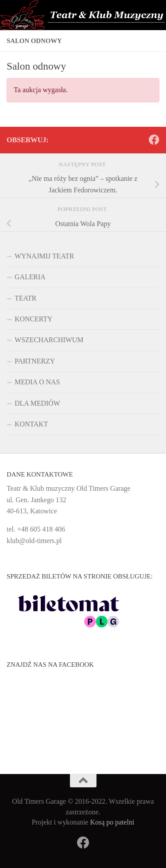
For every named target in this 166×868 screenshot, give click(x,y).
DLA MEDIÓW (37, 403)
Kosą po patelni (112, 822)
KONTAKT (31, 424)
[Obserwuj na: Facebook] (154, 140)
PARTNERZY (35, 361)
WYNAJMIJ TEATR (44, 256)
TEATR (25, 298)
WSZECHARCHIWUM (49, 340)
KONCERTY (34, 319)
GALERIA (30, 277)
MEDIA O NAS (37, 382)
